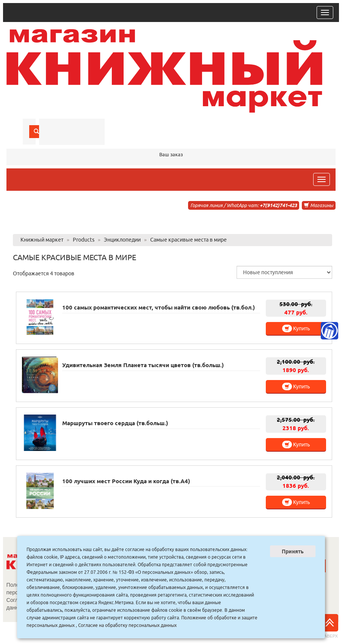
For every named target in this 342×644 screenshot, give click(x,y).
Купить (296, 328)
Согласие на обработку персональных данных (127, 625)
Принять (293, 551)
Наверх (329, 626)
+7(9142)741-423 (278, 205)
